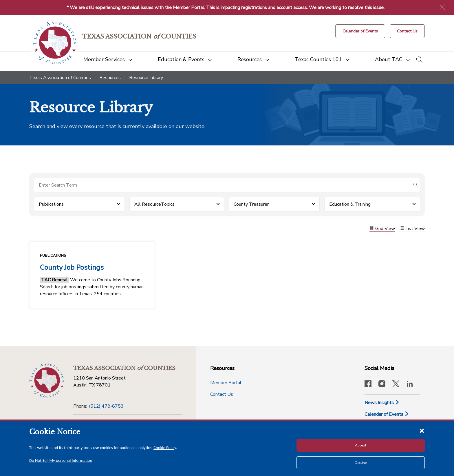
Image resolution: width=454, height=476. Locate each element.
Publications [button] (51, 204)
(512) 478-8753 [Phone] (106, 406)
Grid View (382, 229)
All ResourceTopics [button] (154, 204)
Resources (110, 78)
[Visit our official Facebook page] (368, 384)
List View (412, 229)
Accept (361, 445)
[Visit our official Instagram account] (382, 384)
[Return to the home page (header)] (55, 43)
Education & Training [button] (350, 204)
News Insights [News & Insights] (382, 403)
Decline (361, 463)
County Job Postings (72, 267)
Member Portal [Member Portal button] (226, 383)
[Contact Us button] (407, 31)
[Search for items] (222, 185)
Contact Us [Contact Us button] (222, 394)
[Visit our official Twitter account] (396, 384)
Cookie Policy (165, 448)
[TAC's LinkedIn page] (410, 384)
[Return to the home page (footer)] (47, 381)
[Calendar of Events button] (360, 31)
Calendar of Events (387, 414)
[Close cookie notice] (422, 431)
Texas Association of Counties (60, 78)
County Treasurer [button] (251, 204)
